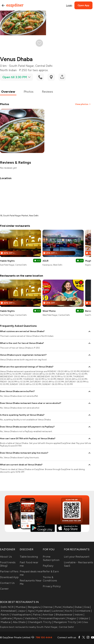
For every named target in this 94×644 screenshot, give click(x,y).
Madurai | (6, 622)
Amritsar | (48, 615)
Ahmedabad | (9, 611)
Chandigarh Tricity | (40, 622)
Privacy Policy (52, 586)
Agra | (31, 611)
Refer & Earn (51, 571)
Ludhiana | (7, 618)
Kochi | (69, 611)
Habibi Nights (7, 261)
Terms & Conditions (50, 579)
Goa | (87, 607)
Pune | (58, 607)
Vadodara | (31, 618)
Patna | (37, 615)
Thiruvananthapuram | (52, 618)
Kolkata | (68, 607)
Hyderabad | (43, 611)
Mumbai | (21, 607)
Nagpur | (72, 618)
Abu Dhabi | (20, 622)
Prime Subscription (51, 558)
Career (4, 589)
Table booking (29, 557)
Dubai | (79, 607)
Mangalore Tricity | (65, 622)
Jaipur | (22, 611)
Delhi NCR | (8, 607)
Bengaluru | (34, 607)
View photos (83, 104)
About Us (6, 557)
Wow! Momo (49, 311)
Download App (9, 577)
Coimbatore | (83, 611)
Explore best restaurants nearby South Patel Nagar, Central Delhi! (37, 627)
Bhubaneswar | (64, 615)
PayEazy (48, 566)
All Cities (83, 622)
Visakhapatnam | (21, 615)
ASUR (45, 261)
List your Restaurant (77, 557)
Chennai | (48, 607)
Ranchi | (5, 615)
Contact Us (7, 583)
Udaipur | (84, 618)
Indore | (79, 615)
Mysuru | (19, 618)
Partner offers (9, 571)
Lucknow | (58, 611)
